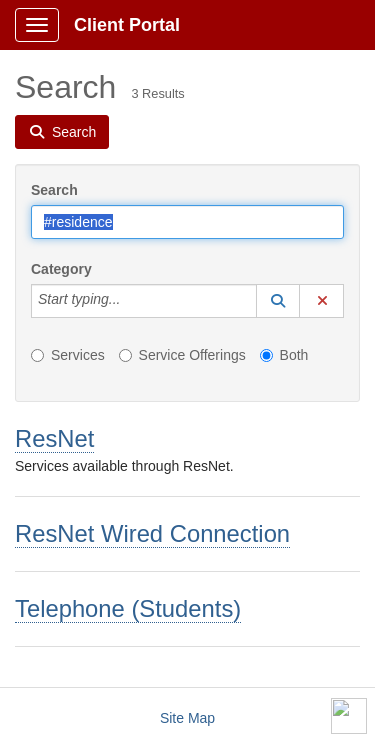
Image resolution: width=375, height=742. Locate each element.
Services (68, 355)
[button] (278, 301)
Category (61, 269)
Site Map (187, 718)
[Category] (131, 301)
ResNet (54, 438)
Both (284, 355)
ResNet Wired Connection (152, 533)
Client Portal (127, 25)
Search (54, 190)
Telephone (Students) (128, 608)
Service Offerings (182, 355)
